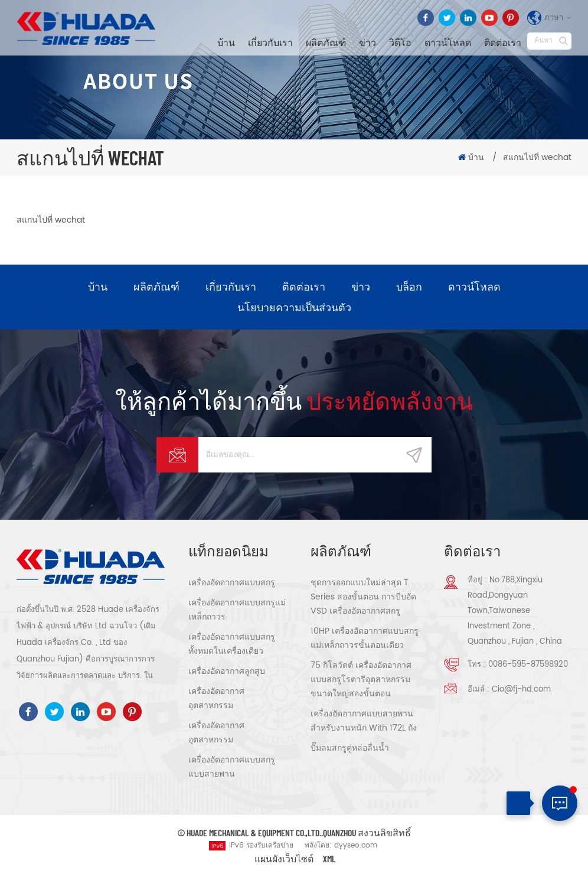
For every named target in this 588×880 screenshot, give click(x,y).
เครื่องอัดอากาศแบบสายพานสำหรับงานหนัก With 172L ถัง (364, 722)
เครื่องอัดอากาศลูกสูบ (227, 672)
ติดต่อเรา (503, 42)
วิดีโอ (400, 42)
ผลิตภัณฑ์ (326, 42)
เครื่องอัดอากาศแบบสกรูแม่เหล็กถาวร (237, 611)
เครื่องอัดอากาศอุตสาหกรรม (216, 700)
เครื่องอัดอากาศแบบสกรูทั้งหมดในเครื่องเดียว (232, 645)
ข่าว (367, 42)
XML (329, 860)
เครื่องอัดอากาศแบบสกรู (232, 584)
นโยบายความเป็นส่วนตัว (294, 308)
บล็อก (409, 287)
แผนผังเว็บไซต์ (284, 860)
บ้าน (226, 42)
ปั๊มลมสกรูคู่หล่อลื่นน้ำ (350, 749)
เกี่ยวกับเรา (270, 42)
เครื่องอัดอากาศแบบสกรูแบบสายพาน (232, 768)
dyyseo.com (356, 847)
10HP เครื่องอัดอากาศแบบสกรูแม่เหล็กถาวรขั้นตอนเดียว (365, 639)
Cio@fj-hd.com (521, 691)
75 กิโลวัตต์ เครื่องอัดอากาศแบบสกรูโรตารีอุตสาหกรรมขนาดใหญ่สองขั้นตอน (361, 681)
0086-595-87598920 (528, 666)
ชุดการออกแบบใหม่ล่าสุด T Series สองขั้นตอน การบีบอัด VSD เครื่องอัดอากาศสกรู (363, 598)
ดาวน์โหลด (448, 42)
